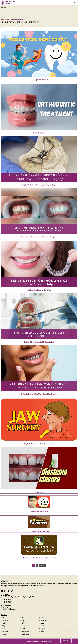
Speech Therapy (25, 634)
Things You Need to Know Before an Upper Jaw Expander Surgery (39, 185)
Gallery (4, 623)
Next (42, 566)
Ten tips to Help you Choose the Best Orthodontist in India (39, 342)
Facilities (43, 626)
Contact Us (5, 631)
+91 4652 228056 (7, 600)
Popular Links (44, 620)
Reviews (42, 631)
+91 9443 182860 (7, 603)
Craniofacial (24, 626)
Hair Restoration (25, 631)
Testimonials (5, 620)
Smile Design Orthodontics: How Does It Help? (39, 290)
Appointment (5, 629)
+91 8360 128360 (7, 605)
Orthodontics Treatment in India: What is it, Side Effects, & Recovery (39, 394)
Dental (23, 629)
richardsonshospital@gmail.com (10, 610)
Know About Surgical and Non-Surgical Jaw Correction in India (39, 558)
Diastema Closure (39, 492)
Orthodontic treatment (17, 19)
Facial (23, 620)
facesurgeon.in (38, 641)
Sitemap (4, 634)
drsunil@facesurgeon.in (8, 608)
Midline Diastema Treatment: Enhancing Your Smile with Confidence (39, 237)
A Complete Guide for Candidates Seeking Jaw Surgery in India (39, 444)
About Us (5, 618)
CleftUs (23, 623)
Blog (8, 19)
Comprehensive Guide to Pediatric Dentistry (39, 80)
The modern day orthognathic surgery (39, 511)
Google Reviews (44, 629)
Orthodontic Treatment (39, 133)
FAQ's (42, 623)
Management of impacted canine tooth (39, 531)
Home (3, 19)
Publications (43, 618)
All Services (24, 618)
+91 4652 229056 (7, 601)
